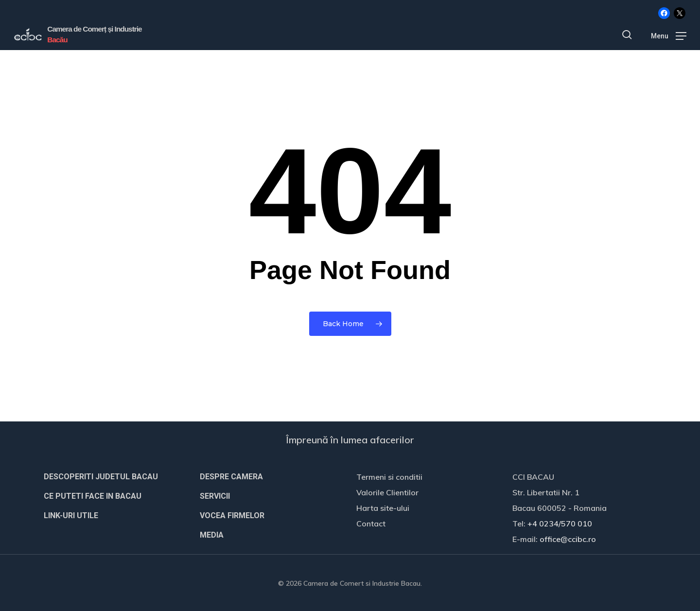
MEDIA (212, 535)
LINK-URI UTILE (71, 515)
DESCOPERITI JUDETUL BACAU (101, 477)
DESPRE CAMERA (231, 477)
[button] (669, 35)
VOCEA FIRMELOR (232, 515)
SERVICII (215, 496)
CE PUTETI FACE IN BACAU (93, 496)
